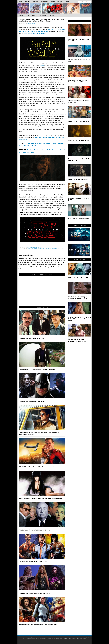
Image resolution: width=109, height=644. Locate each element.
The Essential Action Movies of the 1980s (33, 562)
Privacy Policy (65, 639)
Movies (37, 247)
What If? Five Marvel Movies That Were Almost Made (37, 467)
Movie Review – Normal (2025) (78, 179)
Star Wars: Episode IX (47, 249)
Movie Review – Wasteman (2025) (79, 219)
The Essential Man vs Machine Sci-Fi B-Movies (35, 593)
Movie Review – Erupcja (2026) (78, 140)
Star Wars (39, 249)
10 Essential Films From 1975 (78, 278)
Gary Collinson (31, 247)
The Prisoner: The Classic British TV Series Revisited (37, 370)
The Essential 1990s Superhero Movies (32, 401)
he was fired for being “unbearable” (35, 34)
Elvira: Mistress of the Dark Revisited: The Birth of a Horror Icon (41, 498)
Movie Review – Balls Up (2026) (79, 121)
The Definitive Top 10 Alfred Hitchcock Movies (35, 530)
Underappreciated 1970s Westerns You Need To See (77, 340)
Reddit (42, 65)
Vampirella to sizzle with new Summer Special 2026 (78, 81)
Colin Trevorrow (31, 249)
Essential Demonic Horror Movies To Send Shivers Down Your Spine (79, 319)
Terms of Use (58, 639)
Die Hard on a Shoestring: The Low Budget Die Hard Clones (78, 298)
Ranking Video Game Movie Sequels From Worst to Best (38, 625)
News (41, 247)
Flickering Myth (54, 8)
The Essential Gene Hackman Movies (32, 338)
